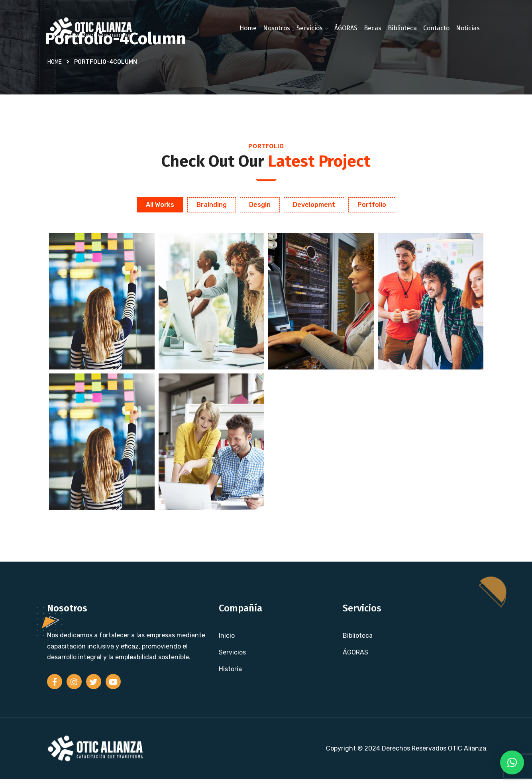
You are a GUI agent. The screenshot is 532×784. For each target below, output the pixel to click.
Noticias (468, 28)
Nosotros (277, 28)
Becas (373, 28)
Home (248, 28)
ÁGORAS (346, 28)
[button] (512, 762)
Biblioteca (402, 28)
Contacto (436, 28)
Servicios (310, 28)
